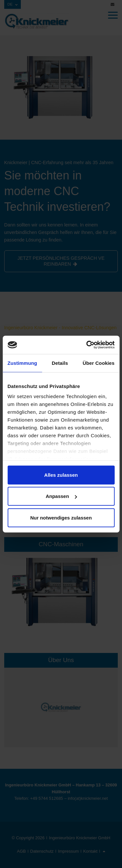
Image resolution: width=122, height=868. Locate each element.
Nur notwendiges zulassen (61, 517)
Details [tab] (60, 363)
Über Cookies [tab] (99, 363)
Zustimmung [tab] (22, 363)
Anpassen (61, 496)
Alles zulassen (61, 475)
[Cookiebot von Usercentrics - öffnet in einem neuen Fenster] (87, 345)
